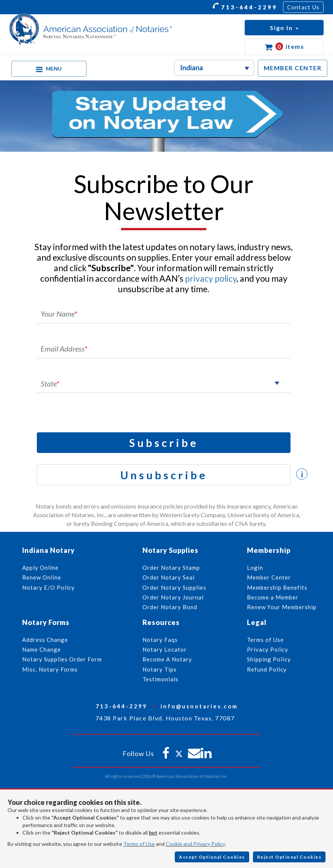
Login (255, 568)
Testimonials (160, 679)
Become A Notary (167, 659)
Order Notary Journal (173, 597)
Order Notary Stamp (171, 568)
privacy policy (211, 278)
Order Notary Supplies (174, 587)
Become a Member (273, 597)
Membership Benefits (277, 587)
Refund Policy (267, 669)
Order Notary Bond (170, 607)
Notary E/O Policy (48, 587)
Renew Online (42, 577)
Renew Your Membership (282, 607)
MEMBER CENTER (293, 68)
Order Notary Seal (169, 577)
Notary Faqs (160, 640)
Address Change (45, 640)
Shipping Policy (269, 659)
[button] (284, 28)
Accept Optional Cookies (212, 857)
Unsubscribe (164, 475)
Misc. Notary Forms (50, 669)
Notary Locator (165, 649)
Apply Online (40, 568)
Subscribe (164, 443)
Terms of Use (139, 844)
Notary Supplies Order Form (62, 659)
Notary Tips (160, 669)
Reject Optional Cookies (289, 857)
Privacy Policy (268, 649)
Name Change (42, 649)
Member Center (269, 577)
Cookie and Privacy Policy (195, 844)
